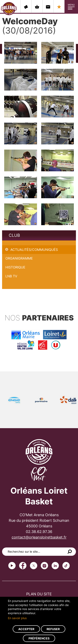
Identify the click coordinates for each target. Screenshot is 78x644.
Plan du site (39, 594)
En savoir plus (17, 618)
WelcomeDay (12, 243)
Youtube (12, 566)
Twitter (34, 566)
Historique (15, 267)
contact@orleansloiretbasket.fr (39, 537)
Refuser (53, 629)
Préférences (39, 638)
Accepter (26, 629)
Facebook (23, 566)
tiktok (66, 566)
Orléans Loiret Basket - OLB (9, 8)
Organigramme (19, 258)
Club (14, 235)
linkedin (55, 566)
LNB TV (11, 276)
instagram (44, 566)
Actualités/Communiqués (34, 250)
